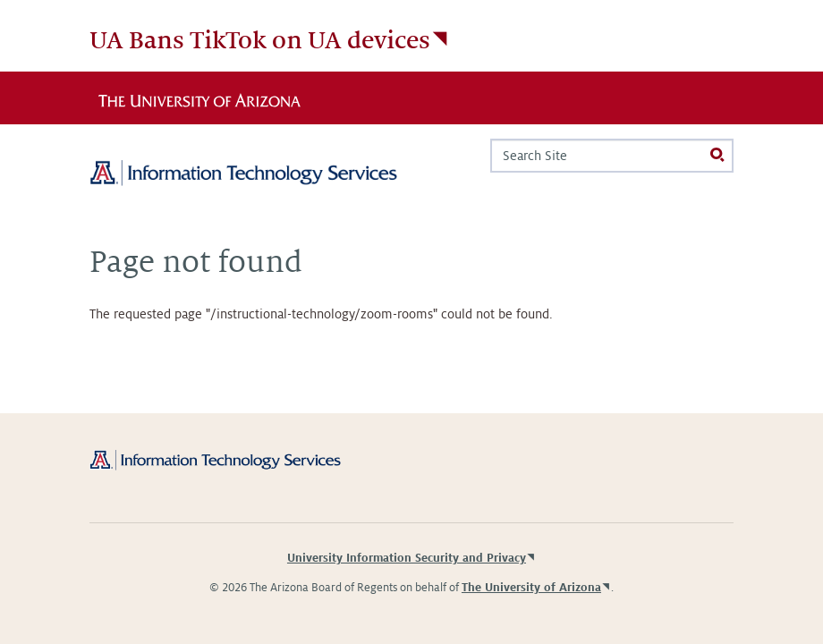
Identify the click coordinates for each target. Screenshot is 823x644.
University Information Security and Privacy (407, 558)
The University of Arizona (531, 588)
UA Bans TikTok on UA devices (260, 41)
